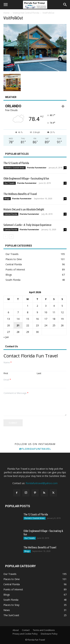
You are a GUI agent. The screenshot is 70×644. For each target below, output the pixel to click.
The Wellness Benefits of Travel (20, 194)
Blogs (7, 199)
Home (6, 13)
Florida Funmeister (37, 168)
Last (39, 373)
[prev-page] (6, 237)
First (6, 373)
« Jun (6, 337)
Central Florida (11, 214)
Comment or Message (16, 393)
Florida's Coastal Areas (15, 168)
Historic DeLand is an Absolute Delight (24, 209)
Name (8, 362)
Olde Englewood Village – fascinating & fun (26, 178)
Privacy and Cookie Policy (25, 634)
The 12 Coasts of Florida (16, 163)
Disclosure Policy (49, 634)
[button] (6, 5)
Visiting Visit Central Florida (26, 13)
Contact (26, 630)
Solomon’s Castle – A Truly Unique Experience (27, 225)
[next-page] (11, 237)
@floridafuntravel (35, 449)
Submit (13, 423)
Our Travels (10, 183)
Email (7, 380)
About (16, 630)
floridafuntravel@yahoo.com (42, 483)
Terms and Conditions (44, 630)
